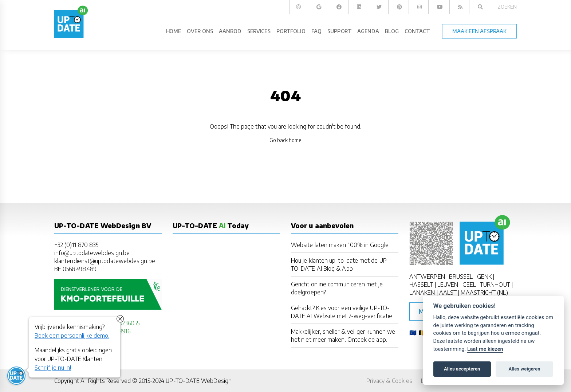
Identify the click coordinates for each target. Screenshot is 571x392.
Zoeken (507, 7)
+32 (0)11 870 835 (76, 245)
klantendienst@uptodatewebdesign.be (105, 261)
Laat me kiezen (485, 349)
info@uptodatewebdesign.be (92, 253)
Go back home (286, 140)
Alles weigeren (524, 369)
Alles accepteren (462, 369)
